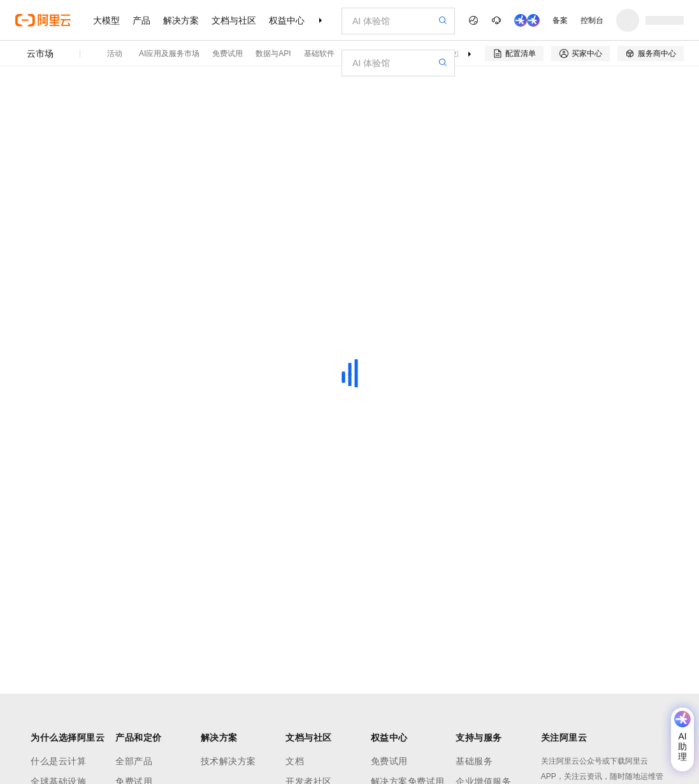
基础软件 (319, 53)
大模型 (106, 20)
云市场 (40, 53)
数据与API (273, 53)
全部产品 (134, 761)
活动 (115, 53)
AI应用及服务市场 (169, 53)
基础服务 (474, 761)
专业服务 (457, 53)
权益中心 (287, 20)
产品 (141, 20)
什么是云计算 (58, 761)
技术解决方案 (228, 761)
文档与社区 (234, 20)
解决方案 (181, 20)
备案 (560, 20)
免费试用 (227, 53)
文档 (295, 761)
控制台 (592, 20)
